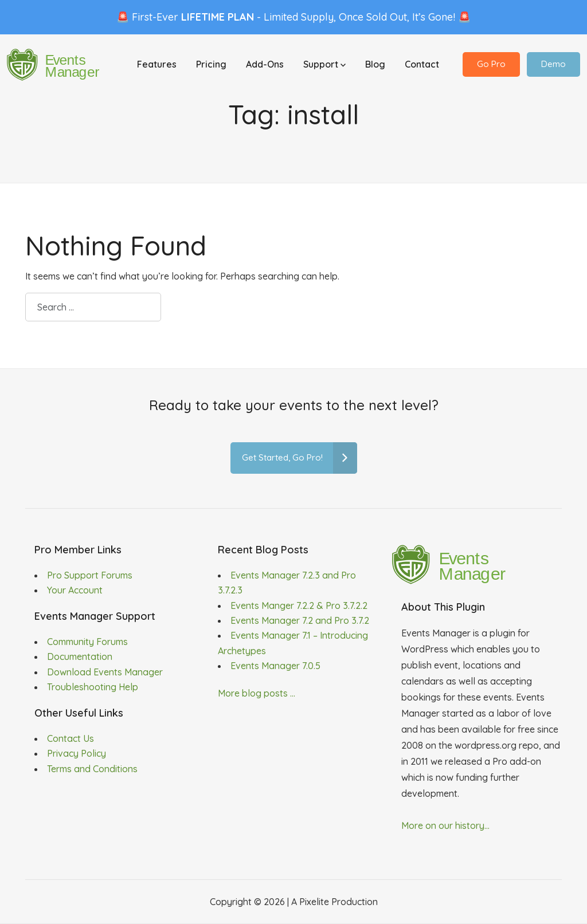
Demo (553, 64)
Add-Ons (265, 64)
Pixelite (314, 902)
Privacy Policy (77, 753)
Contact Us (71, 738)
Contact (422, 64)
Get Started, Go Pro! (300, 458)
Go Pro (491, 64)
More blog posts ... (257, 693)
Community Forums (87, 642)
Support (324, 64)
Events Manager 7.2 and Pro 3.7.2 (300, 620)
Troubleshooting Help (93, 687)
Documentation (80, 656)
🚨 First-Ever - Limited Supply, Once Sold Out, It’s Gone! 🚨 (293, 17)
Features (157, 64)
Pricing (211, 64)
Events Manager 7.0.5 (275, 666)
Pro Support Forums (90, 575)
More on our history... (445, 825)
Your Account (75, 590)
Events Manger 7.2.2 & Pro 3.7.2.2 (299, 605)
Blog (375, 64)
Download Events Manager (105, 672)
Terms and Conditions (92, 769)
